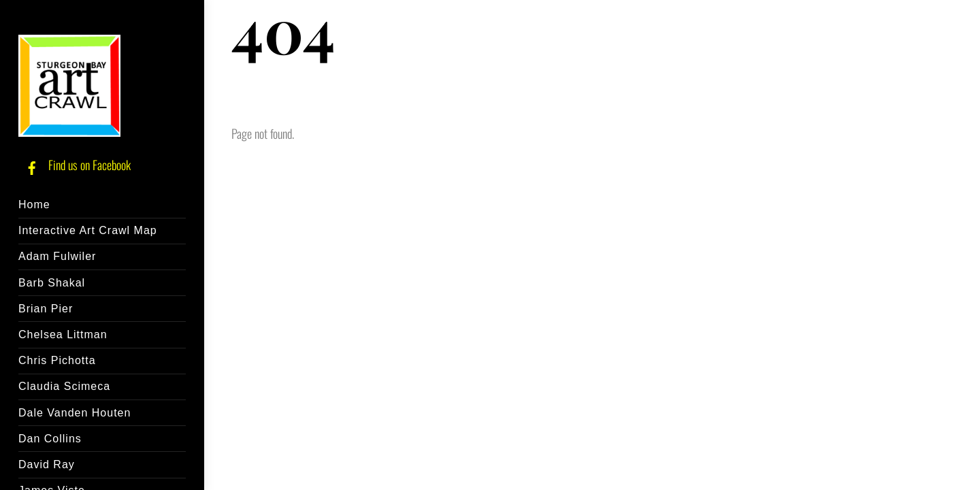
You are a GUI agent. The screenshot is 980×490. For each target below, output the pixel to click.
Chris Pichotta (57, 360)
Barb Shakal (52, 283)
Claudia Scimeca (64, 386)
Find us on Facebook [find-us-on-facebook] (75, 165)
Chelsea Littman (63, 334)
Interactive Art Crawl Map (88, 230)
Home (34, 205)
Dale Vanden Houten (75, 413)
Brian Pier (46, 309)
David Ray (47, 464)
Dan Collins (50, 439)
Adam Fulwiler (57, 256)
